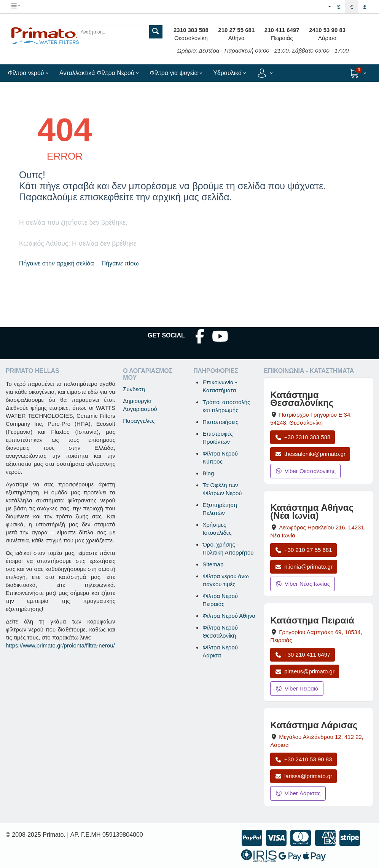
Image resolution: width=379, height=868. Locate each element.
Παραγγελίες (139, 421)
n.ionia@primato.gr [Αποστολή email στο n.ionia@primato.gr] (304, 567)
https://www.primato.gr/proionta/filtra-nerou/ (60, 645)
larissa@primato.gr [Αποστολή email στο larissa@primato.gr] (303, 776)
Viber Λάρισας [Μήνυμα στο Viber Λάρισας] (298, 793)
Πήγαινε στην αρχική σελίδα (57, 263)
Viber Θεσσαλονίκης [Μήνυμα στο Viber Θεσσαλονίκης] (305, 471)
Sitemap (213, 564)
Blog (208, 473)
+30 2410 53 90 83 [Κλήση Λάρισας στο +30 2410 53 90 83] (303, 759)
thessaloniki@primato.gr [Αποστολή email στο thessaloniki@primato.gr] (310, 454)
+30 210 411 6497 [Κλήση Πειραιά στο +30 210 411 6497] (303, 655)
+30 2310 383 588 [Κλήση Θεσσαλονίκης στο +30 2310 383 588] (303, 437)
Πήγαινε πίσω (120, 263)
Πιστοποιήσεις (220, 422)
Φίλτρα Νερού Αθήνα (229, 616)
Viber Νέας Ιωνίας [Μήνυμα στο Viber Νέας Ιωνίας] (303, 584)
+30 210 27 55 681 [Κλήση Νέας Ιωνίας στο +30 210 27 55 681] (303, 550)
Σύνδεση (134, 389)
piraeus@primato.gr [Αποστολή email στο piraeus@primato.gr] (305, 671)
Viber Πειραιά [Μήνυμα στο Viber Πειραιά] (297, 688)
